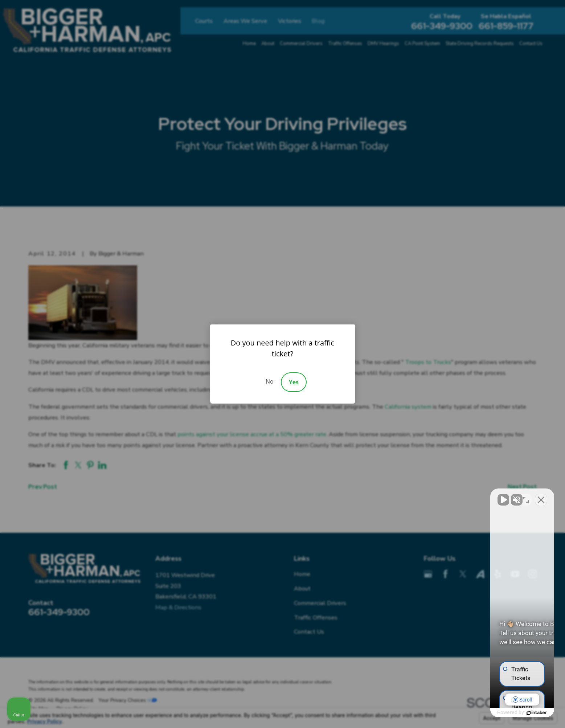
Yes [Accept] (294, 382)
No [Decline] (270, 381)
